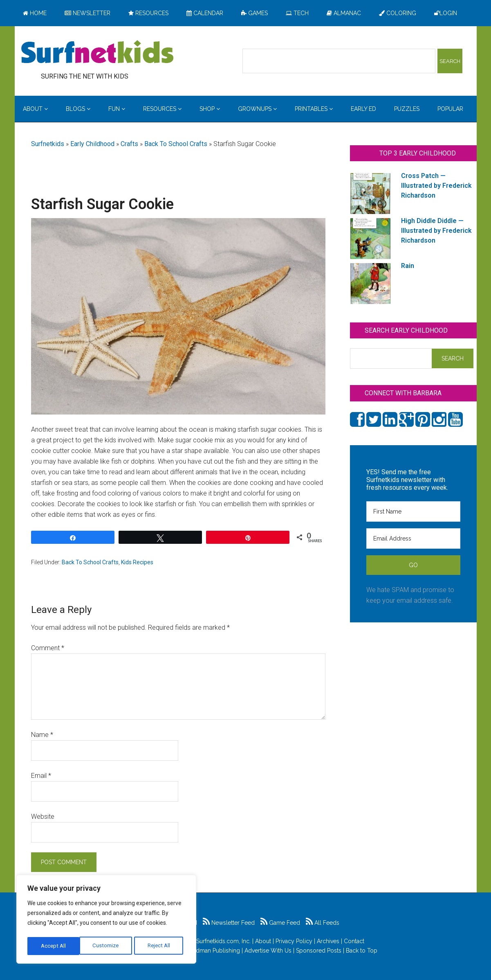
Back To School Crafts (176, 144)
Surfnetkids (48, 144)
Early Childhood (92, 144)
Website (43, 817)
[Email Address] (413, 538)
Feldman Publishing (214, 951)
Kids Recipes (137, 562)
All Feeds (323, 923)
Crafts (129, 144)
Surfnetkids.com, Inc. (223, 941)
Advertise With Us (268, 951)
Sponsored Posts (319, 951)
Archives (328, 941)
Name (42, 735)
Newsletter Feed (229, 923)
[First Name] (413, 511)
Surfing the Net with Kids (97, 53)
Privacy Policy (294, 941)
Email (41, 776)
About (263, 941)
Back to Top (362, 951)
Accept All (160, 946)
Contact (354, 941)
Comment (48, 648)
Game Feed (280, 923)
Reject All (107, 946)
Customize (54, 946)
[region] (106, 921)
